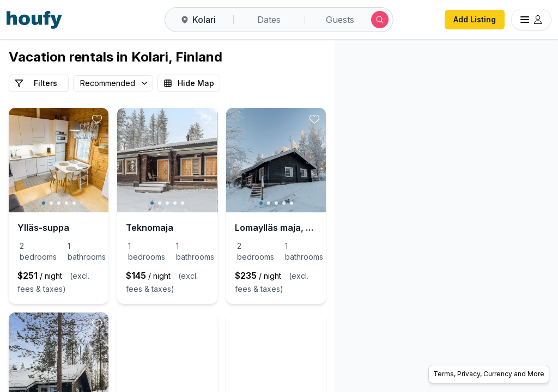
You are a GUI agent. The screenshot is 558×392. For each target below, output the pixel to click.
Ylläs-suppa (43, 228)
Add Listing (475, 19)
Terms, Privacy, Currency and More (489, 374)
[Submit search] (380, 20)
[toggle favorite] (151, 119)
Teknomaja (204, 228)
